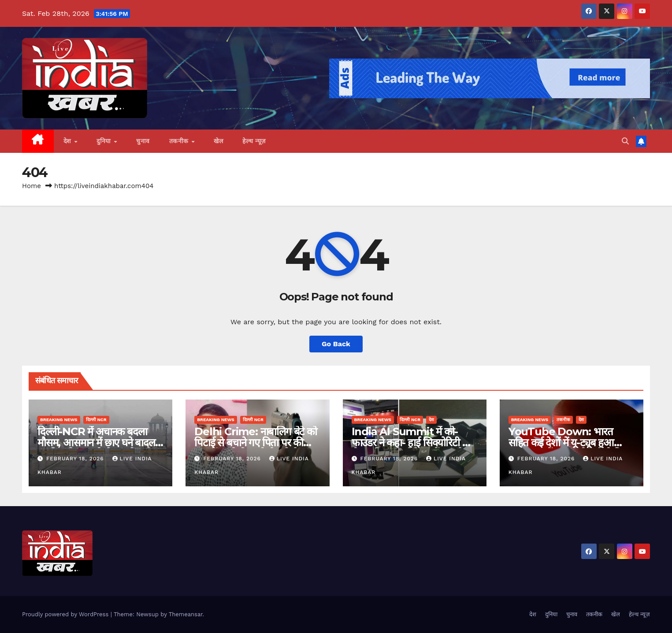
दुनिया (105, 141)
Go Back (336, 344)
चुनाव (143, 141)
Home (32, 186)
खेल (218, 141)
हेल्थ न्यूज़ (254, 141)
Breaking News (59, 420)
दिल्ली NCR (96, 420)
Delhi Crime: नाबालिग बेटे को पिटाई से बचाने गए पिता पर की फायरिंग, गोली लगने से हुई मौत (256, 442)
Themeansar (186, 614)
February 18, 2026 (76, 459)
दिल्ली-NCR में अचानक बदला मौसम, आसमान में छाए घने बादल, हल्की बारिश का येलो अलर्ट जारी (98, 442)
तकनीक (180, 141)
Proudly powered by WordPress (66, 614)
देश (69, 141)
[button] (625, 141)
